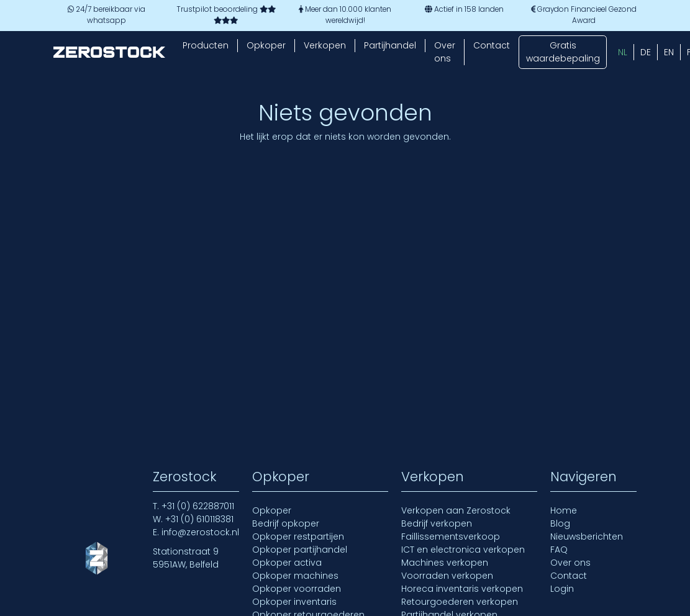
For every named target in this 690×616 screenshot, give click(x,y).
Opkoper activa (287, 563)
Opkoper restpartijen (298, 537)
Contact (492, 45)
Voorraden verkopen (447, 576)
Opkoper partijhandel (300, 550)
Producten (206, 45)
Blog (560, 523)
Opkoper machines (295, 576)
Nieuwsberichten (587, 537)
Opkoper (266, 45)
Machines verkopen (445, 563)
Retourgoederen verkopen (460, 602)
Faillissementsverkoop (451, 537)
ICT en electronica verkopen (463, 550)
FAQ (559, 550)
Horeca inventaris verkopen (462, 589)
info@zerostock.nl (200, 532)
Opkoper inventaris (294, 602)
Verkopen (325, 45)
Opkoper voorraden (297, 589)
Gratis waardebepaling (563, 52)
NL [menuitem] (623, 52)
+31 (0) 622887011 (198, 506)
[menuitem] (623, 52)
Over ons (445, 52)
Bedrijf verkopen (437, 523)
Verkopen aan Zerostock (456, 510)
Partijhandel (390, 45)
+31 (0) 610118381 (199, 519)
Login (562, 589)
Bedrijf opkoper (286, 523)
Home (564, 510)
